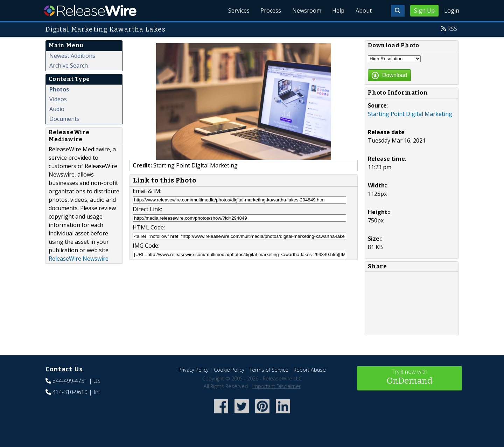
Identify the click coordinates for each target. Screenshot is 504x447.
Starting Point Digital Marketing (410, 114)
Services (238, 11)
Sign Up (424, 11)
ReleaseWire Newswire (79, 259)
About (363, 11)
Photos (59, 89)
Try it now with (409, 377)
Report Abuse (310, 370)
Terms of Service (269, 370)
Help (338, 11)
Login (452, 11)
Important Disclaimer (276, 386)
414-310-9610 (70, 392)
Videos (58, 99)
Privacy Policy (194, 370)
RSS (452, 29)
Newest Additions (72, 56)
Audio (57, 109)
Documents (64, 119)
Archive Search (69, 66)
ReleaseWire (90, 11)
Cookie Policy (229, 370)
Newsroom (306, 11)
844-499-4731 (70, 381)
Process (270, 11)
